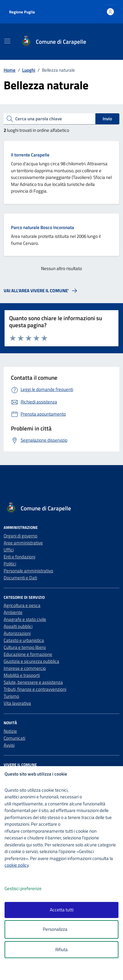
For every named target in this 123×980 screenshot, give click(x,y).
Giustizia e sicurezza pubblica (31, 661)
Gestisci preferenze (29, 889)
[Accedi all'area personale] (110, 12)
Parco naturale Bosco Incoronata (43, 227)
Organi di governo (20, 536)
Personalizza (61, 929)
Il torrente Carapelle (30, 155)
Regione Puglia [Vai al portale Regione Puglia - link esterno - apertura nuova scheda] (22, 12)
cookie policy (17, 865)
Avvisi (9, 745)
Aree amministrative (23, 543)
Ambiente (13, 612)
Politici (10, 564)
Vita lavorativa (17, 703)
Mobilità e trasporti (22, 675)
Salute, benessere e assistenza (33, 682)
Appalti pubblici (18, 626)
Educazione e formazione (28, 654)
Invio (107, 119)
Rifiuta (61, 949)
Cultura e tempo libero (25, 647)
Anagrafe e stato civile (25, 619)
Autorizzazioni (17, 633)
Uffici (9, 550)
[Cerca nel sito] (107, 42)
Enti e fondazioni (19, 557)
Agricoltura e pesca (22, 605)
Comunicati (14, 738)
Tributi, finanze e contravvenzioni (35, 689)
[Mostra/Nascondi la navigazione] (7, 41)
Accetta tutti (62, 910)
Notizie (10, 731)
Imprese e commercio (25, 668)
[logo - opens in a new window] (64, 971)
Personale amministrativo (28, 571)
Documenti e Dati (20, 578)
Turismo (11, 696)
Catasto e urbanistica (24, 640)
